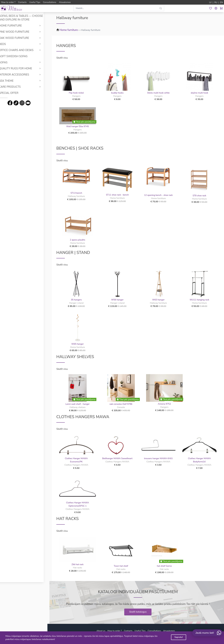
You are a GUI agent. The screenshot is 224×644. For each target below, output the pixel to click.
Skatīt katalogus (138, 612)
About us (101, 631)
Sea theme (12, 81)
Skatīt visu (62, 58)
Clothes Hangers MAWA (83, 417)
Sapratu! (179, 637)
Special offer (14, 93)
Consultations (154, 631)
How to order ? (115, 631)
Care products (15, 87)
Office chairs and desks (22, 50)
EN (221, 2)
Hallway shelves (75, 357)
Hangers (66, 46)
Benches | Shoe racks (80, 148)
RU (216, 2)
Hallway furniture (91, 30)
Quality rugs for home (21, 68)
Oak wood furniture (20, 38)
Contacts (128, 631)
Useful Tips (140, 631)
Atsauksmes (169, 631)
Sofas (9, 62)
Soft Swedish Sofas (19, 56)
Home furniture (16, 26)
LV (210, 2)
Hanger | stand (73, 253)
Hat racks (68, 519)
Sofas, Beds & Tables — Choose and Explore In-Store (27, 18)
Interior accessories (20, 75)
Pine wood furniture (20, 32)
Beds (8, 44)
